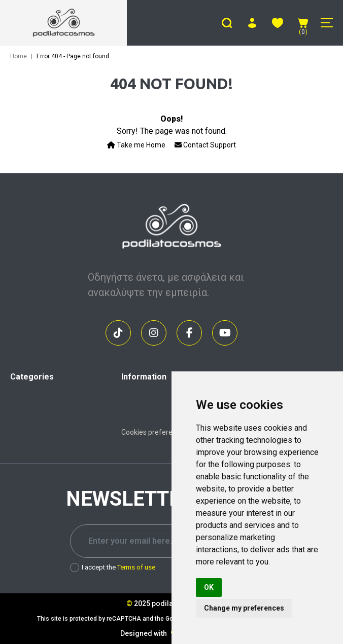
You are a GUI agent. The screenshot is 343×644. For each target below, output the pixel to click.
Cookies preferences (155, 432)
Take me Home (136, 145)
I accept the (113, 567)
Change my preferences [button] (244, 608)
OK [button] (209, 587)
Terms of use (136, 567)
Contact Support (205, 145)
